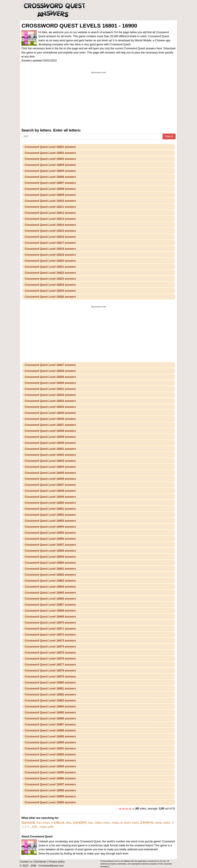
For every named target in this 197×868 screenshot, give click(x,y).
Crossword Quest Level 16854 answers (50, 527)
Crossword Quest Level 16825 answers (50, 291)
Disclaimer (40, 862)
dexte (158, 823)
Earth (127, 823)
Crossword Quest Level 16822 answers (50, 273)
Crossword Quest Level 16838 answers (50, 431)
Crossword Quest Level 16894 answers (50, 766)
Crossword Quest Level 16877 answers (50, 665)
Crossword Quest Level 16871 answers (50, 629)
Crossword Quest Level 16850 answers (50, 503)
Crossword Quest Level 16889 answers (50, 736)
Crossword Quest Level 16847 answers (50, 485)
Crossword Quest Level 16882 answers (50, 695)
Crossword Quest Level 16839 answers (50, 437)
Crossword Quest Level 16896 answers (50, 778)
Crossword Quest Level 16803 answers (50, 159)
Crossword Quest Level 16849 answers (50, 497)
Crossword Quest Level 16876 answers (50, 659)
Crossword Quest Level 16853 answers (50, 521)
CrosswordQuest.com (51, 866)
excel (46, 823)
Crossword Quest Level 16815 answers (50, 231)
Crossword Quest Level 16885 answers (50, 713)
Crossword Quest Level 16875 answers (50, 653)
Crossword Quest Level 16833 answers (50, 401)
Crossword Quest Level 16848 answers (50, 491)
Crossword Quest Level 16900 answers (50, 802)
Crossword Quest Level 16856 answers (50, 539)
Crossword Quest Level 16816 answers (50, 237)
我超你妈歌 (28, 823)
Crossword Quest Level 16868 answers (50, 611)
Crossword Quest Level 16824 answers (50, 285)
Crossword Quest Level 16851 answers (50, 509)
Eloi (39, 823)
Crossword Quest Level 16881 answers (50, 689)
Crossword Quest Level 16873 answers (50, 641)
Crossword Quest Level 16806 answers (50, 177)
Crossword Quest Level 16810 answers (50, 201)
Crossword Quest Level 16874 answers (50, 647)
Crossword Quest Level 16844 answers (50, 467)
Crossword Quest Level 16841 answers (50, 449)
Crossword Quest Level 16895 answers (50, 772)
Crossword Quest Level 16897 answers (50, 784)
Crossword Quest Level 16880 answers (50, 683)
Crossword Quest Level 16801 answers (50, 147)
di (121, 823)
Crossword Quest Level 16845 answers (50, 473)
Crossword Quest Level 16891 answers (50, 748)
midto (167, 823)
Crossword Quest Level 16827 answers (50, 365)
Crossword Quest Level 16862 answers (50, 575)
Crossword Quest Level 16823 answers (50, 279)
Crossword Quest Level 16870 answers (50, 623)
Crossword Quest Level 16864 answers (50, 587)
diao (69, 823)
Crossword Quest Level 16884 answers (50, 707)
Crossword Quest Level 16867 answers (50, 605)
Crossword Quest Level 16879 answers (50, 677)
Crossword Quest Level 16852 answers (50, 515)
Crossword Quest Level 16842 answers (50, 455)
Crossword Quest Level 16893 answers (50, 760)
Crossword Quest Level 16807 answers (50, 183)
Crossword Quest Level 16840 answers (50, 443)
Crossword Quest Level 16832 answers (50, 395)
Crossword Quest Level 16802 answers (50, 153)
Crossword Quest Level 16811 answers (50, 207)
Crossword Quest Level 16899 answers (50, 796)
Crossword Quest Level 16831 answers (50, 389)
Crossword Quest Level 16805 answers (50, 171)
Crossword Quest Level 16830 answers (50, 383)
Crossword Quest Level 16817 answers (50, 243)
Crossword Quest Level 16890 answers (50, 742)
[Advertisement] (98, 97)
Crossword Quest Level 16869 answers (50, 617)
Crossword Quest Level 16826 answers (50, 297)
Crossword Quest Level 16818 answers (50, 249)
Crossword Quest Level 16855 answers (50, 533)
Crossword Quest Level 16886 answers (50, 718)
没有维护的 (147, 823)
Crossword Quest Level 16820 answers (50, 261)
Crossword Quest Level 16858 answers (50, 551)
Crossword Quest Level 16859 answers (50, 557)
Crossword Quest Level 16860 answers (50, 563)
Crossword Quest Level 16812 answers (50, 213)
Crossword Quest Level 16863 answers (50, 581)
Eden (98, 823)
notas (115, 823)
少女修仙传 (58, 823)
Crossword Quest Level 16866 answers (50, 599)
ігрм (91, 823)
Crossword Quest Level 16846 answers (50, 479)
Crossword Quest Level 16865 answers (50, 593)
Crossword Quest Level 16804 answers (50, 165)
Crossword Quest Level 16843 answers (50, 461)
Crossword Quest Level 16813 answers (50, 219)
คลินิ (51, 827)
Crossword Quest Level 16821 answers (50, 267)
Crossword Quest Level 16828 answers (50, 371)
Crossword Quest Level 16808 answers (50, 189)
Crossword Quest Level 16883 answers (50, 701)
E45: (35, 827)
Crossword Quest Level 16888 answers (50, 730)
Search (169, 136)
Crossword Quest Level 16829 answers (50, 377)
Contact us (26, 862)
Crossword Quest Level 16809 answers (50, 195)
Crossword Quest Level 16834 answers (50, 407)
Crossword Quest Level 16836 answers (50, 419)
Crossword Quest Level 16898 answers (50, 790)
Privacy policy (57, 862)
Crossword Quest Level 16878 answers (50, 671)
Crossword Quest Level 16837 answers (50, 425)
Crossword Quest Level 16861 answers (50, 569)
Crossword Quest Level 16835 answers (50, 413)
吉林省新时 (80, 823)
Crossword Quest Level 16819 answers (50, 255)
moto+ (107, 823)
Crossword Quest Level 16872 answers (50, 635)
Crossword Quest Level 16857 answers (50, 545)
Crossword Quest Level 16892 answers (50, 754)
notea (43, 827)
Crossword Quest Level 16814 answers (50, 225)
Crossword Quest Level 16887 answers (50, 724)
